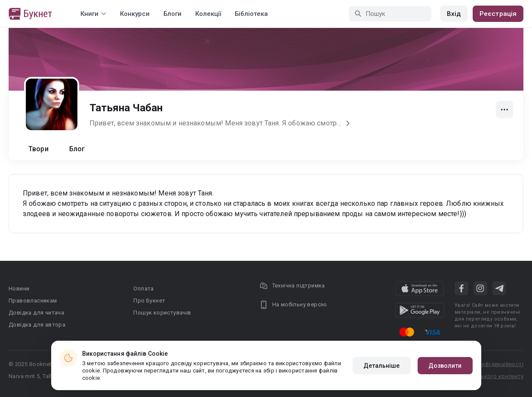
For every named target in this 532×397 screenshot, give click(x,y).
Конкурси (135, 14)
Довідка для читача (36, 313)
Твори (38, 149)
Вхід (454, 14)
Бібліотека (251, 14)
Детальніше (382, 366)
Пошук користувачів (162, 313)
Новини (19, 289)
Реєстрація (498, 14)
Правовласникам (33, 301)
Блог (77, 149)
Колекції (208, 14)
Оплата (143, 289)
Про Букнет (149, 301)
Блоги (172, 14)
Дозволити (445, 366)
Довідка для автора (37, 325)
